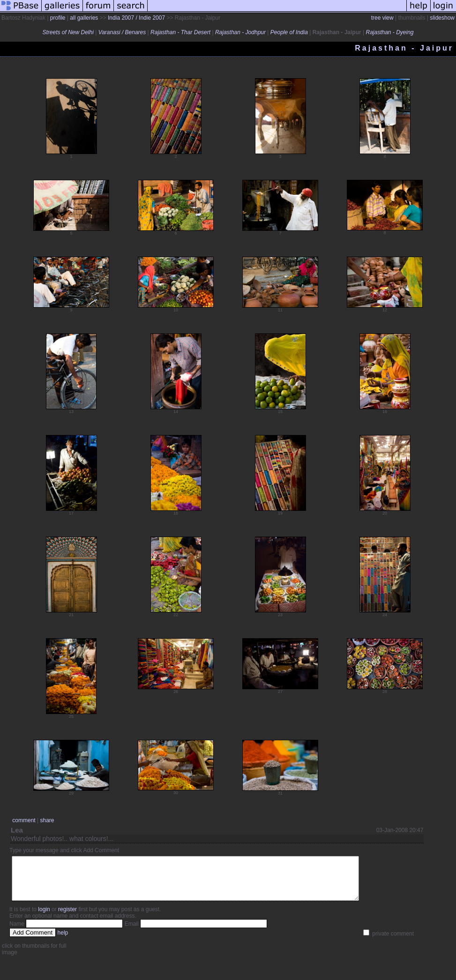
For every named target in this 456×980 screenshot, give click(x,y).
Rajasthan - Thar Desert (180, 32)
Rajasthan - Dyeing (389, 32)
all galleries (84, 18)
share (47, 820)
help (63, 941)
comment (24, 820)
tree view (382, 18)
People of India (289, 32)
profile (58, 18)
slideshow (442, 18)
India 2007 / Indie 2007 (136, 18)
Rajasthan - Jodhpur (240, 32)
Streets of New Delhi (68, 32)
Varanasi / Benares (122, 32)
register (67, 918)
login (44, 918)
